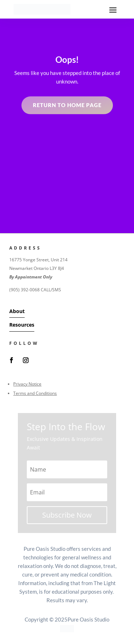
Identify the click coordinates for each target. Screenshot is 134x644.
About (17, 311)
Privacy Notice (27, 384)
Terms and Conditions (35, 393)
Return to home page (67, 105)
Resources (22, 325)
